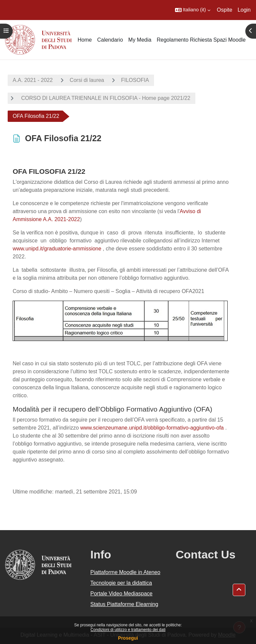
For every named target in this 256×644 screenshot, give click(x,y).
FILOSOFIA (135, 80)
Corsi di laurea (87, 80)
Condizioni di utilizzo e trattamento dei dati (128, 630)
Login (244, 10)
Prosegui (128, 638)
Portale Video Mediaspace (121, 594)
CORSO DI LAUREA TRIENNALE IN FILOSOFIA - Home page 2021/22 (105, 98)
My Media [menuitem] (140, 40)
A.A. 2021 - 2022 (33, 80)
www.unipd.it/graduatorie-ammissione (57, 249)
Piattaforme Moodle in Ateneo (125, 572)
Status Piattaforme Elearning (124, 604)
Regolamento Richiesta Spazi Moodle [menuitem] (201, 40)
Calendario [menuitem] (110, 40)
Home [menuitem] (85, 40)
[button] (193, 10)
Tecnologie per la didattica (121, 583)
